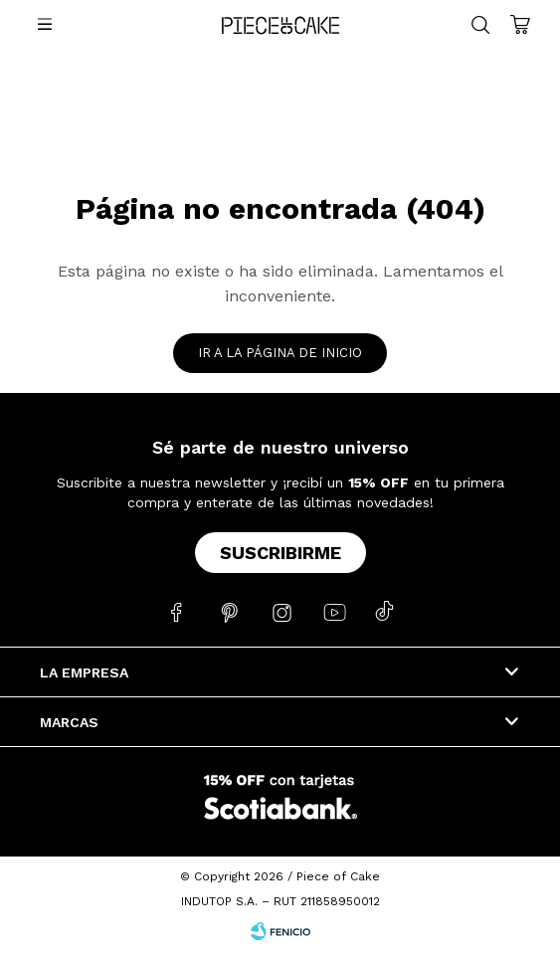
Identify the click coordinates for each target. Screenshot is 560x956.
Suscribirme (280, 553)
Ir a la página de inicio (280, 353)
